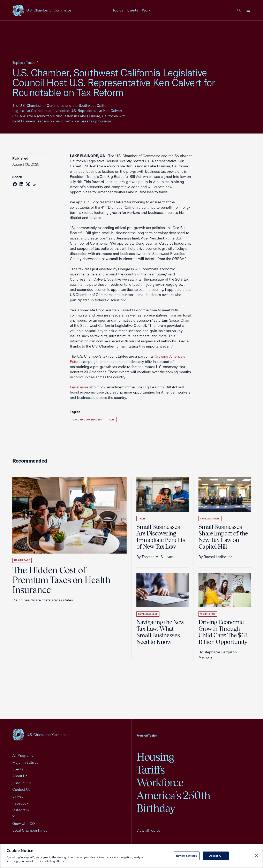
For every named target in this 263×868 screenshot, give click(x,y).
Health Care (22, 560)
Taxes (31, 63)
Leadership (21, 783)
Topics (118, 10)
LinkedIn (19, 796)
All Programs (23, 755)
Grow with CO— (25, 824)
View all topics (148, 830)
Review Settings (187, 855)
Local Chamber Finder (31, 830)
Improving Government (87, 420)
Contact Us (21, 789)
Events (133, 10)
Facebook (20, 803)
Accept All (216, 855)
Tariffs (151, 770)
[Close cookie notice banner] (256, 855)
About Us (20, 776)
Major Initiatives (25, 762)
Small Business (148, 614)
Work (146, 10)
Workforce (208, 614)
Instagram (21, 810)
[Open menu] (248, 10)
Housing (155, 757)
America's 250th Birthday (173, 802)
